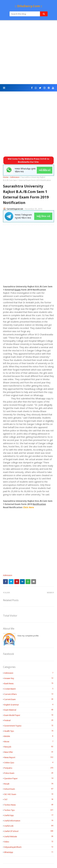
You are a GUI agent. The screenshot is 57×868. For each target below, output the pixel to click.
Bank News (29, 683)
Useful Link (29, 826)
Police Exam (29, 773)
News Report (29, 757)
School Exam (29, 789)
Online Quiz (29, 763)
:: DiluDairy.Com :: (28, 6)
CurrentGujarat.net (15, 209)
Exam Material (29, 710)
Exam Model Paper (29, 715)
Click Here (28, 507)
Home (6, 177)
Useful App (29, 815)
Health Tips (29, 731)
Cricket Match (29, 689)
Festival (29, 720)
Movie (29, 741)
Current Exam (29, 699)
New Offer (29, 752)
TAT (29, 799)
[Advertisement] (28, 53)
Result (29, 784)
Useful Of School (29, 831)
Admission (15, 177)
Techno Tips (29, 810)
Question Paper (29, 778)
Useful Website (29, 836)
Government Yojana (29, 726)
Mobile (29, 736)
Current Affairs (29, 694)
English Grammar (29, 705)
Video (29, 842)
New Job (29, 747)
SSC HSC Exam (29, 794)
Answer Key (29, 678)
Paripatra (29, 768)
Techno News (29, 805)
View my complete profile (28, 636)
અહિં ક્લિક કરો (43, 216)
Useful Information (29, 821)
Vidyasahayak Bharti (29, 847)
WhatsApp (29, 852)
